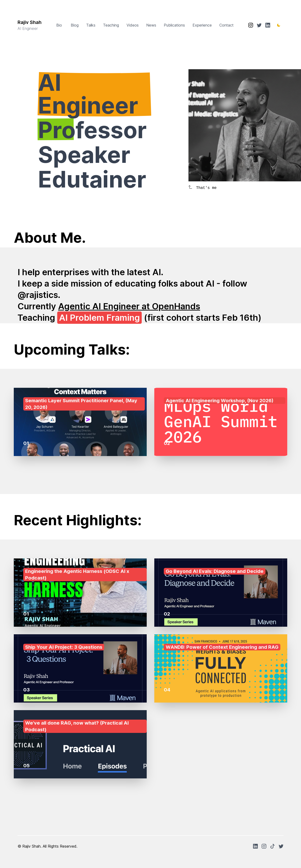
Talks (91, 25)
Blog (75, 25)
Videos (133, 25)
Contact (226, 25)
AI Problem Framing (99, 318)
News (151, 25)
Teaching (111, 25)
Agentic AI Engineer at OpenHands (129, 306)
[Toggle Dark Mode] (279, 25)
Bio (60, 25)
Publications (174, 25)
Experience (202, 25)
